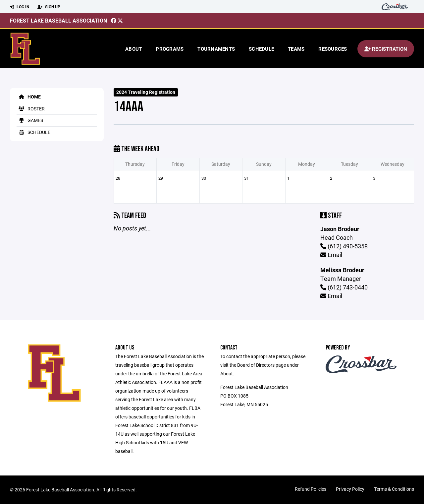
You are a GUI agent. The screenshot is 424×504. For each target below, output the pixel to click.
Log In (20, 7)
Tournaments (216, 49)
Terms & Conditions (394, 489)
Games (30, 120)
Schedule (261, 49)
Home (29, 97)
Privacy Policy (350, 489)
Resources (333, 49)
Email (331, 255)
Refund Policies (311, 489)
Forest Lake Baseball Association (58, 20)
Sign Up (49, 7)
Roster (31, 109)
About (133, 49)
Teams (296, 49)
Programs (170, 49)
